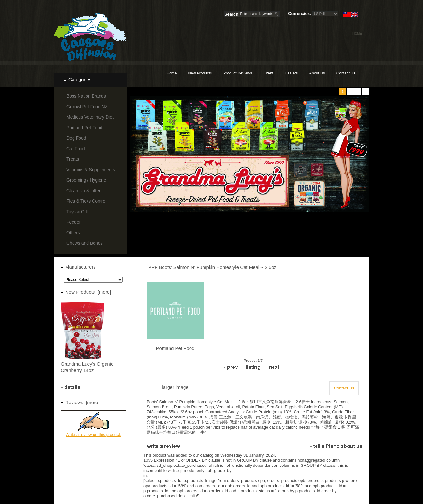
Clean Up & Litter (83, 191)
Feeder (73, 222)
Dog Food (76, 138)
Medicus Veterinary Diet (90, 117)
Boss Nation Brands (86, 96)
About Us (317, 73)
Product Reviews (238, 73)
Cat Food (76, 149)
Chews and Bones (85, 243)
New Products (200, 73)
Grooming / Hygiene (86, 180)
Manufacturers (80, 267)
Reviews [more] (82, 402)
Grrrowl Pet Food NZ (87, 107)
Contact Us (346, 73)
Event (268, 73)
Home (357, 34)
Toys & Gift (77, 212)
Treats (73, 159)
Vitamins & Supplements (91, 170)
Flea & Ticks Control (86, 201)
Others (73, 233)
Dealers (291, 73)
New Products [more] (88, 292)
